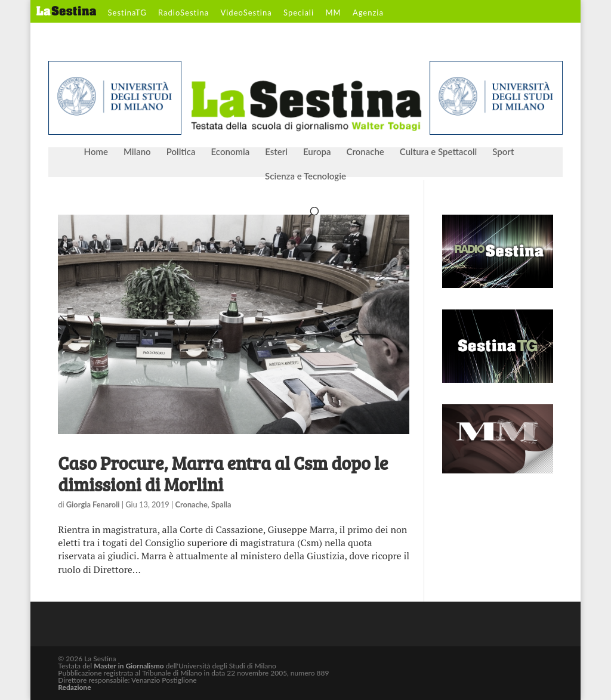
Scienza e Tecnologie (305, 176)
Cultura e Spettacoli (439, 152)
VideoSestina (246, 13)
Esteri (276, 152)
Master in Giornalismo (129, 666)
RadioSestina (183, 13)
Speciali (299, 13)
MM (333, 13)
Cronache (365, 152)
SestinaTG (127, 13)
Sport (503, 152)
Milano (137, 152)
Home (96, 152)
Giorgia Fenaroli (93, 504)
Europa (317, 152)
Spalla (221, 504)
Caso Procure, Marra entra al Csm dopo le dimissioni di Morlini (223, 473)
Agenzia (368, 13)
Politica (181, 152)
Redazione (74, 687)
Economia (231, 152)
